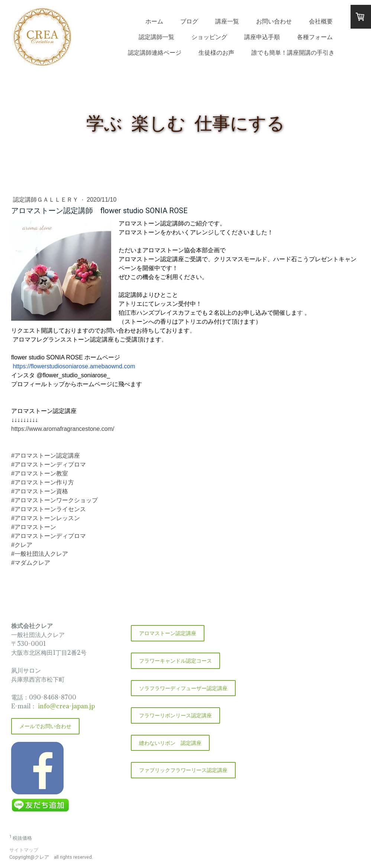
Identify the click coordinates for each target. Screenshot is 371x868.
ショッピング (209, 37)
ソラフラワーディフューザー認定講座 (183, 688)
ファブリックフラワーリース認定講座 (183, 770)
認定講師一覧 (157, 37)
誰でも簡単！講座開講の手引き (293, 52)
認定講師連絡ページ (155, 52)
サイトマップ (24, 850)
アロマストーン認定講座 (168, 633)
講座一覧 (227, 21)
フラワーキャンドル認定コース (175, 661)
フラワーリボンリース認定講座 (175, 715)
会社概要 (321, 21)
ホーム (154, 21)
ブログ (189, 21)
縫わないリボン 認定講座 (170, 743)
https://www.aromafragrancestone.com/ (63, 429)
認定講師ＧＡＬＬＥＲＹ (46, 200)
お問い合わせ (274, 21)
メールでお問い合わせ (45, 726)
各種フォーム (315, 37)
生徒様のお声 (216, 52)
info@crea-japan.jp (66, 706)
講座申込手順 (262, 37)
